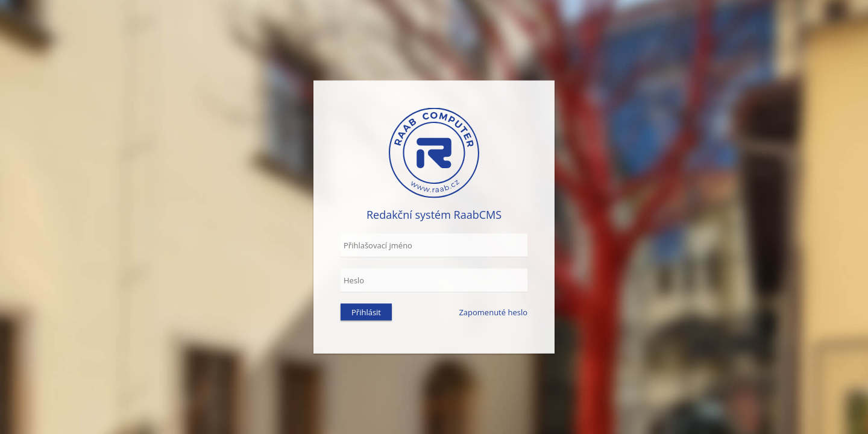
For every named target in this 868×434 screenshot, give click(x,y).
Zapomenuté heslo (493, 312)
